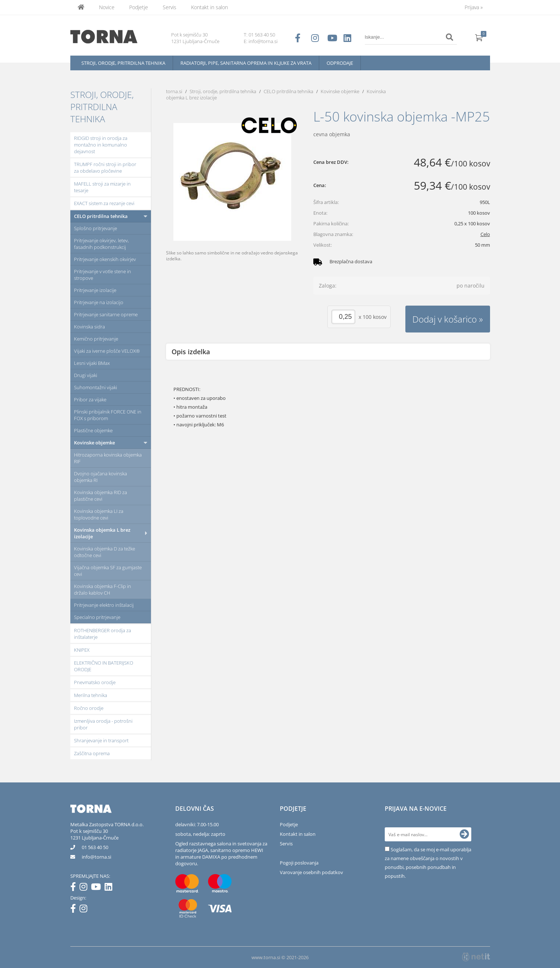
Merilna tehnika (91, 695)
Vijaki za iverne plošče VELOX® (107, 351)
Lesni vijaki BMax (92, 363)
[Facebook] (75, 888)
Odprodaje (340, 63)
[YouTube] (98, 888)
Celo (485, 234)
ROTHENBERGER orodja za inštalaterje (103, 634)
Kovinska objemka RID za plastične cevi (101, 496)
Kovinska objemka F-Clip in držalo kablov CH (103, 589)
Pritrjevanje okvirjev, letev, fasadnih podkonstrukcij (101, 244)
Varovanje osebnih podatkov (311, 872)
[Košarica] (479, 37)
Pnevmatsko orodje (95, 682)
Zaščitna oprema (92, 753)
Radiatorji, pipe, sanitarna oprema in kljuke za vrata (246, 63)
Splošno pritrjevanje (96, 228)
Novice (107, 7)
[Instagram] (85, 888)
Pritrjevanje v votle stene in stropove (103, 275)
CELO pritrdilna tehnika (101, 216)
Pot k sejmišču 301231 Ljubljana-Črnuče (94, 834)
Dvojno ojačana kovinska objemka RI (101, 477)
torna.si (174, 91)
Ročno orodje (89, 708)
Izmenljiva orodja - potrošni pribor (103, 724)
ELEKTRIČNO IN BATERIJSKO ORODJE (104, 666)
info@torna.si (263, 41)
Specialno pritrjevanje (97, 617)
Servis (170, 7)
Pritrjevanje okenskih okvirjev (105, 259)
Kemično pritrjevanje (96, 339)
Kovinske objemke (94, 443)
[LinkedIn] (110, 888)
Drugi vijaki (86, 375)
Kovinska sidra (89, 327)
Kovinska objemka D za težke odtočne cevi (105, 552)
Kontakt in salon (209, 7)
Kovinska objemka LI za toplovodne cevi (99, 514)
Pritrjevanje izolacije (95, 290)
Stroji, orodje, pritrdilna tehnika (123, 63)
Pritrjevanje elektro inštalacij (104, 605)
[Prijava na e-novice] (464, 834)
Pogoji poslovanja (299, 863)
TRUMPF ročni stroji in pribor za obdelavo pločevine (105, 168)
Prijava (474, 7)
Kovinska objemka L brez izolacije (102, 533)
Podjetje (139, 7)
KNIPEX (82, 650)
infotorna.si (96, 857)
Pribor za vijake (90, 399)
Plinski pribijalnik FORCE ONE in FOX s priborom (108, 415)
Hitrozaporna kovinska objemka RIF (108, 458)
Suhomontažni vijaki (96, 387)
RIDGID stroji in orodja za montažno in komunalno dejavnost (101, 145)
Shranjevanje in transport (101, 740)
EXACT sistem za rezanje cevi (104, 203)
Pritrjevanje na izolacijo (99, 302)
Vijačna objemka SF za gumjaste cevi (108, 571)
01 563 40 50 (262, 35)
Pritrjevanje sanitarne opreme (106, 314)
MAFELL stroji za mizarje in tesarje (102, 187)
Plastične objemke (93, 430)
